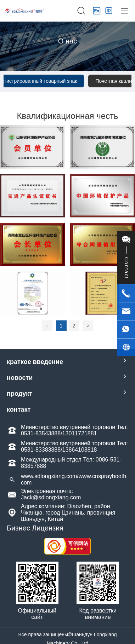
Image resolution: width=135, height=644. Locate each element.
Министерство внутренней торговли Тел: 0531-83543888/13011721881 (74, 430)
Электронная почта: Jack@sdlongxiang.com (51, 494)
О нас (67, 41)
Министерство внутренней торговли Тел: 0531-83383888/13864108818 (74, 446)
